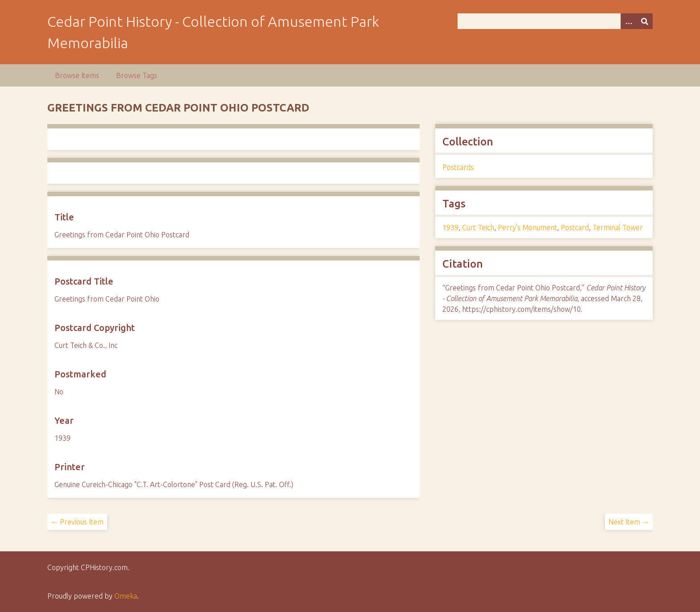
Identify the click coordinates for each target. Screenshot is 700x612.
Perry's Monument (527, 227)
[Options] (629, 21)
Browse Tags (137, 75)
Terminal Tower (618, 227)
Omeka (126, 596)
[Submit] (645, 21)
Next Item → (629, 522)
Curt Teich (478, 227)
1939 (450, 227)
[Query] (555, 21)
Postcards (458, 167)
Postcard (575, 227)
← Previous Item (77, 522)
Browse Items (77, 75)
